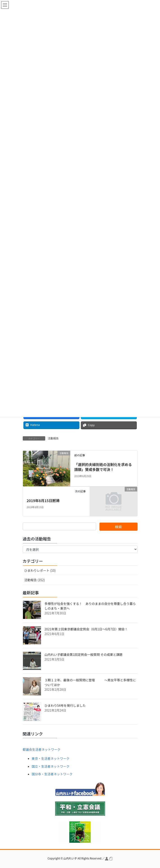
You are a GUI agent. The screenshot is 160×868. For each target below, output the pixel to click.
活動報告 (53, 438)
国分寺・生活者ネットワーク (52, 774)
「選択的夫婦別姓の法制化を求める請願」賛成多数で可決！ (103, 467)
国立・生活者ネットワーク (51, 766)
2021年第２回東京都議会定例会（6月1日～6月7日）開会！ (86, 629)
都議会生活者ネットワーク (42, 749)
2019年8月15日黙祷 (43, 501)
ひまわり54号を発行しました (65, 705)
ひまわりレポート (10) (40, 570)
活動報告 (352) (35, 580)
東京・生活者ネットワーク (51, 758)
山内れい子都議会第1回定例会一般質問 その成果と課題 (84, 654)
